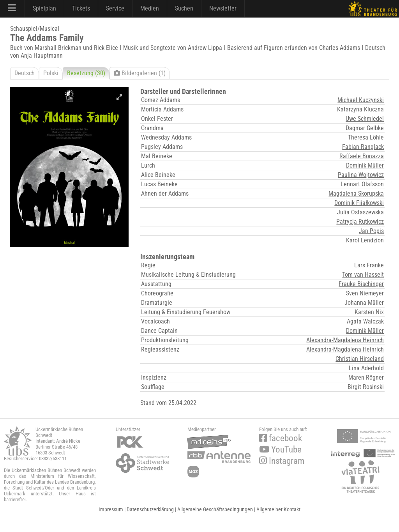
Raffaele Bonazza (362, 156)
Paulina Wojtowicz (361, 175)
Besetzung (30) (86, 73)
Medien (150, 8)
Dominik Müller (365, 165)
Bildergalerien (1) (140, 73)
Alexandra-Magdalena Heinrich (345, 340)
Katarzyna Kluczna (360, 109)
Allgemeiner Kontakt (278, 509)
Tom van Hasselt (363, 275)
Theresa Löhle (366, 137)
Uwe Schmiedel (365, 119)
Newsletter (223, 8)
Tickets (81, 8)
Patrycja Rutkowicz (360, 222)
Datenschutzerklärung (150, 509)
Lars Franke (369, 265)
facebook (281, 438)
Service (115, 8)
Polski (51, 73)
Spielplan (44, 8)
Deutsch (25, 73)
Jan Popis (371, 231)
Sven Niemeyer (365, 293)
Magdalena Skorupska (356, 194)
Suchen (184, 8)
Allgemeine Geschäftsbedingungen (215, 509)
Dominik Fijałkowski (359, 203)
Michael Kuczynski (361, 100)
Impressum (111, 509)
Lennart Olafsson (362, 184)
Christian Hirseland (360, 359)
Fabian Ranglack (363, 147)
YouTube (280, 450)
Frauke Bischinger (361, 284)
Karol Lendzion (365, 240)
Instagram (282, 461)
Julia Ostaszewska (360, 212)
